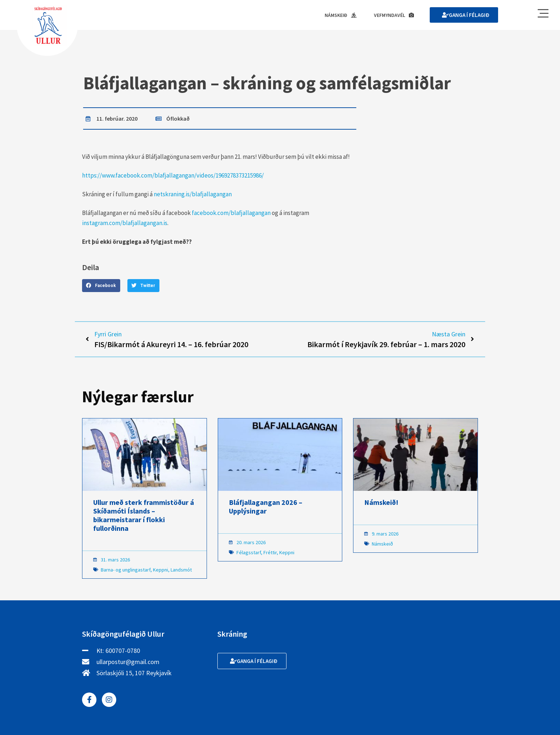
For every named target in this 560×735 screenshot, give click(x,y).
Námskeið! (381, 502)
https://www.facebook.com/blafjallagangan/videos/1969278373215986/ (173, 175)
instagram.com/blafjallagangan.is (125, 223)
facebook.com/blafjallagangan (231, 213)
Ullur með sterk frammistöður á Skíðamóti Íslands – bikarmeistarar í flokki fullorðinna (144, 515)
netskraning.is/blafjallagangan (193, 194)
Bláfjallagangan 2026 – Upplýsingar (266, 507)
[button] (101, 286)
